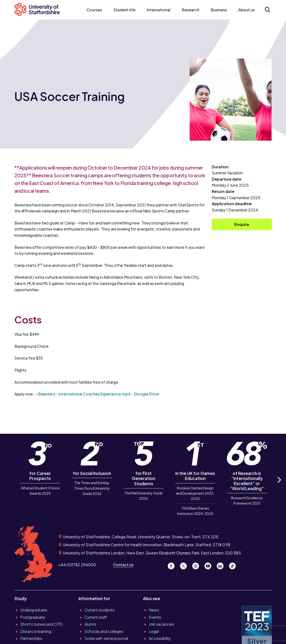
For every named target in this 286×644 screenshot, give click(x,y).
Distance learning (36, 631)
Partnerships (31, 638)
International (159, 10)
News (154, 610)
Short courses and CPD (41, 624)
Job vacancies (162, 624)
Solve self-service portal (106, 638)
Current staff (96, 617)
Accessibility (160, 638)
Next (279, 485)
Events (155, 617)
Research (191, 10)
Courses (94, 10)
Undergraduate (34, 610)
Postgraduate (33, 617)
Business (219, 10)
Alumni (90, 624)
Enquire (242, 224)
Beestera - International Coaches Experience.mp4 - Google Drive (99, 394)
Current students (99, 610)
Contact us (123, 565)
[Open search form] (267, 10)
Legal (154, 631)
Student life (124, 10)
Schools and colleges (104, 631)
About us (247, 10)
